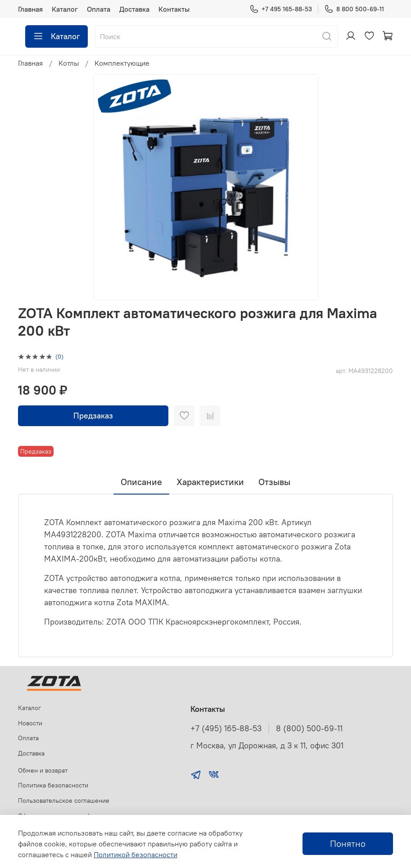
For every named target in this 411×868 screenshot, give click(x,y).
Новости (30, 723)
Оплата (99, 9)
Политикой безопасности (135, 855)
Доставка (134, 9)
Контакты (174, 9)
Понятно (348, 843)
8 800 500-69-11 (354, 9)
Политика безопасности (53, 785)
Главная (30, 9)
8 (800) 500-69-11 (309, 729)
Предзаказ (93, 416)
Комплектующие (122, 63)
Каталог (65, 9)
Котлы (69, 63)
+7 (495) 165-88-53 (226, 729)
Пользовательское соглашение (64, 801)
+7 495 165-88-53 (281, 9)
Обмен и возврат (43, 770)
